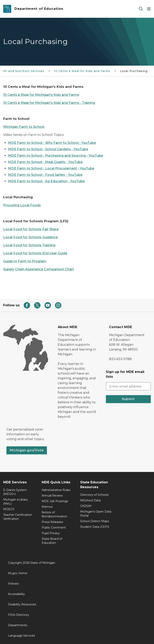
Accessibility (16, 594)
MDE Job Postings (55, 501)
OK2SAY (86, 506)
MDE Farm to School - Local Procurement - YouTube (51, 168)
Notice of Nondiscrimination (54, 514)
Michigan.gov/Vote (27, 450)
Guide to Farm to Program (25, 261)
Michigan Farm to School (24, 127)
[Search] (141, 9)
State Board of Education (52, 541)
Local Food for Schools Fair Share (31, 229)
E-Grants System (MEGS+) (15, 492)
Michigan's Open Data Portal (96, 514)
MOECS (9, 509)
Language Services (21, 636)
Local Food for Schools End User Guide (35, 253)
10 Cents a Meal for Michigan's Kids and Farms (41, 95)
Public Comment (54, 528)
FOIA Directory (19, 615)
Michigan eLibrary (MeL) (16, 502)
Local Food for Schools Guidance (30, 237)
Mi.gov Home (18, 573)
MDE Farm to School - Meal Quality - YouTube (45, 162)
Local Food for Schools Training (29, 245)
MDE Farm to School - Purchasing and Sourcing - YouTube (56, 156)
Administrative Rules (56, 490)
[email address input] (128, 386)
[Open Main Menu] (149, 9)
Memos (47, 507)
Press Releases (52, 522)
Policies (13, 584)
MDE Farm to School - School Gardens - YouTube (48, 149)
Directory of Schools (94, 495)
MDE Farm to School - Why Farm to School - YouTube (52, 143)
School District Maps (95, 521)
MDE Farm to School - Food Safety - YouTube (45, 175)
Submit (128, 399)
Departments (18, 625)
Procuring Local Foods (22, 205)
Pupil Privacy (51, 533)
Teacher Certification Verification (18, 517)
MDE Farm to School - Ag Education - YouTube (46, 181)
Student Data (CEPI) (95, 527)
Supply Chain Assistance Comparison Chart (39, 269)
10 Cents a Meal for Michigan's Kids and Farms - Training (49, 103)
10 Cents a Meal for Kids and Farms (82, 71)
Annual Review (52, 496)
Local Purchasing (134, 71)
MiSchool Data (90, 500)
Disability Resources (22, 604)
